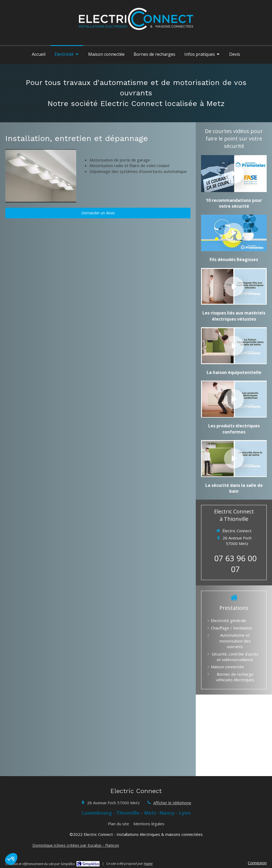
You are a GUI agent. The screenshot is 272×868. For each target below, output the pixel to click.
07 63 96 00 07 (235, 564)
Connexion (257, 863)
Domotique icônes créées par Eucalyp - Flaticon (76, 845)
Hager (148, 863)
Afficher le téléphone (172, 803)
